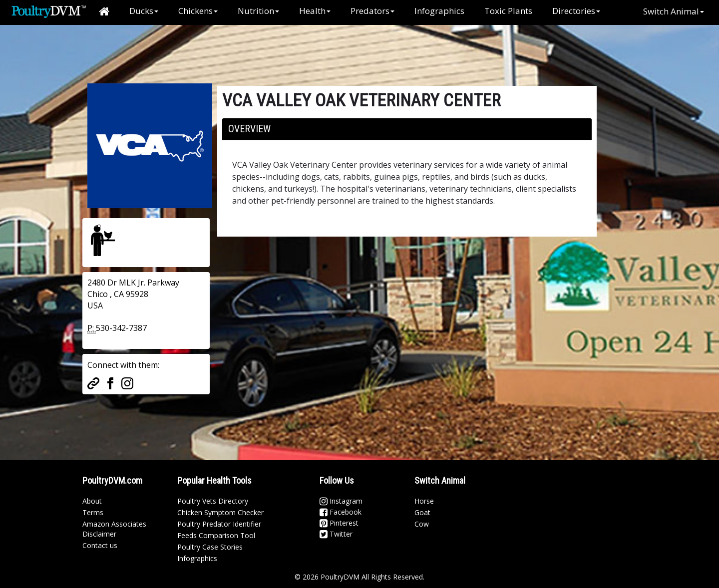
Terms (93, 512)
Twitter (336, 534)
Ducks (144, 11)
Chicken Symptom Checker (220, 512)
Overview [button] (249, 129)
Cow (422, 524)
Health (315, 11)
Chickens (198, 11)
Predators (372, 11)
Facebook (341, 512)
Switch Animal (674, 11)
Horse (424, 501)
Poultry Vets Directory (213, 501)
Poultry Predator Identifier (219, 524)
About (92, 501)
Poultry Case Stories (210, 547)
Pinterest (339, 523)
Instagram (341, 501)
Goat (422, 512)
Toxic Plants (508, 11)
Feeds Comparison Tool (216, 535)
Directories (576, 11)
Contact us (100, 545)
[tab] (407, 129)
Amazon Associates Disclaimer (114, 529)
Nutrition (258, 11)
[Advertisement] (249, 47)
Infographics (439, 11)
